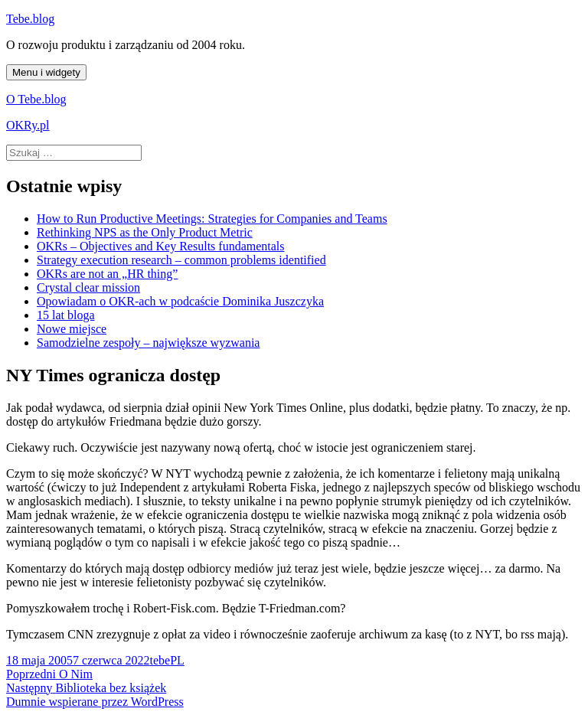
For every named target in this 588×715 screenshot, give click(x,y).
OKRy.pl (28, 125)
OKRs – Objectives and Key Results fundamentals (161, 246)
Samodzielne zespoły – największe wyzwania (148, 343)
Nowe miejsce (72, 329)
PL (177, 660)
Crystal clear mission (88, 287)
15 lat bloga (66, 315)
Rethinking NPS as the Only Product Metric (145, 232)
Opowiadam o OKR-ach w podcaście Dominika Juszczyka (180, 301)
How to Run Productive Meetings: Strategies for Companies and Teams (212, 219)
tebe (160, 660)
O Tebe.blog (36, 99)
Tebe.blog (30, 19)
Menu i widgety (46, 72)
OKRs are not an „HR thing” (107, 274)
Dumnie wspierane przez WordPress (95, 702)
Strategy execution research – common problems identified (181, 260)
